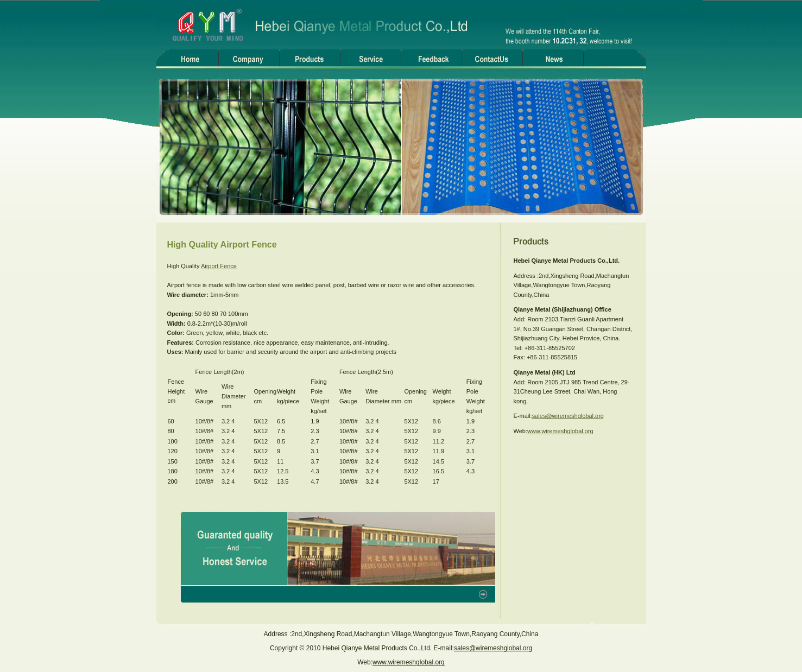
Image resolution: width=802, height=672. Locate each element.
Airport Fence (219, 266)
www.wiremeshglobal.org (560, 431)
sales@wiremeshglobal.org (568, 416)
